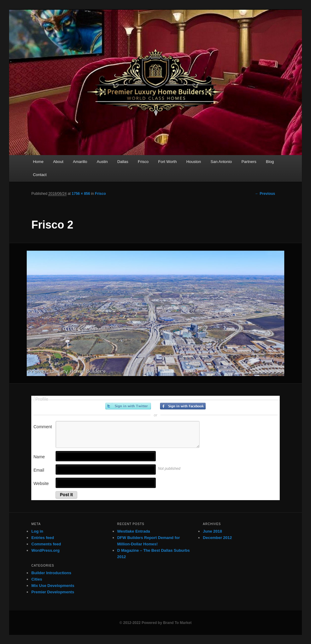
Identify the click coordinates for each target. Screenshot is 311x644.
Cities (37, 579)
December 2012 (217, 538)
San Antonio (221, 162)
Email (39, 470)
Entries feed (43, 538)
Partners (249, 162)
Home (38, 162)
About (58, 162)
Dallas (123, 162)
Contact (40, 175)
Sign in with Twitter (128, 406)
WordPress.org (45, 550)
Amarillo (80, 162)
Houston (193, 162)
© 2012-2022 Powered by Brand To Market (155, 623)
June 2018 (212, 531)
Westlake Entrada (134, 531)
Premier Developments (53, 592)
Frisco (143, 162)
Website (41, 483)
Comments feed (46, 544)
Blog (270, 162)
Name (39, 457)
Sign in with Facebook (183, 406)
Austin (102, 162)
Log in (37, 531)
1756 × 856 (81, 194)
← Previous (265, 194)
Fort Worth (167, 162)
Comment (43, 427)
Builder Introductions (51, 573)
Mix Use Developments (53, 586)
